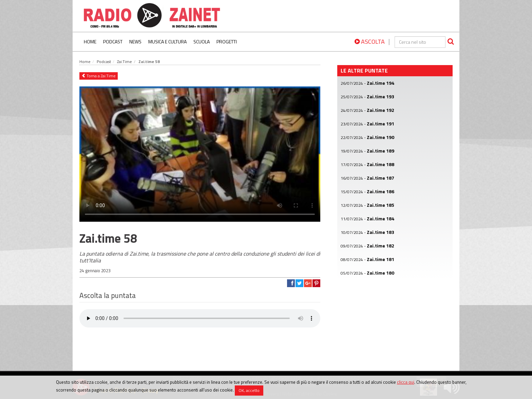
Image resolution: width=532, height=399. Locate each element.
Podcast (113, 42)
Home (90, 42)
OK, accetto (249, 390)
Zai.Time (125, 62)
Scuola (202, 42)
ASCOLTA (370, 42)
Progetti (227, 42)
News (135, 42)
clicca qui (406, 382)
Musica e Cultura (167, 42)
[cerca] (420, 42)
